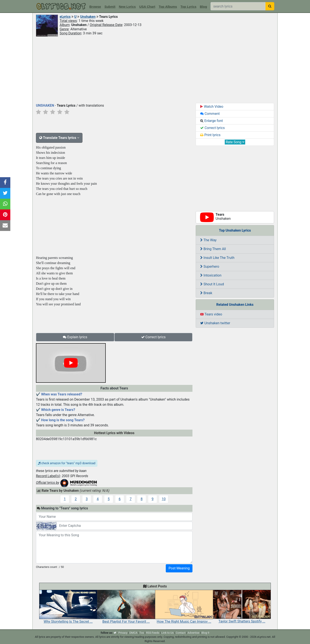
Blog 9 (205, 633)
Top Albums (168, 7)
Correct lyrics (153, 337)
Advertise (193, 633)
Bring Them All (213, 249)
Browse (95, 7)
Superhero (210, 267)
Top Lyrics (188, 7)
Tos (142, 633)
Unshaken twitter (215, 323)
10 (164, 499)
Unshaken (88, 17)
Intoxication (211, 275)
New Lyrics (127, 7)
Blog (203, 7)
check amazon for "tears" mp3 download (67, 463)
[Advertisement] (155, 69)
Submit (110, 7)
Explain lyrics (75, 337)
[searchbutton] (270, 6)
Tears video (211, 314)
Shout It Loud (212, 284)
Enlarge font (212, 121)
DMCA (133, 633)
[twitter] (115, 633)
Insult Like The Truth (217, 258)
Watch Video (212, 107)
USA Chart (147, 7)
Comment (210, 114)
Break (206, 293)
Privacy (123, 633)
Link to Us (168, 633)
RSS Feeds (153, 633)
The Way (208, 240)
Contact (181, 633)
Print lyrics (210, 135)
